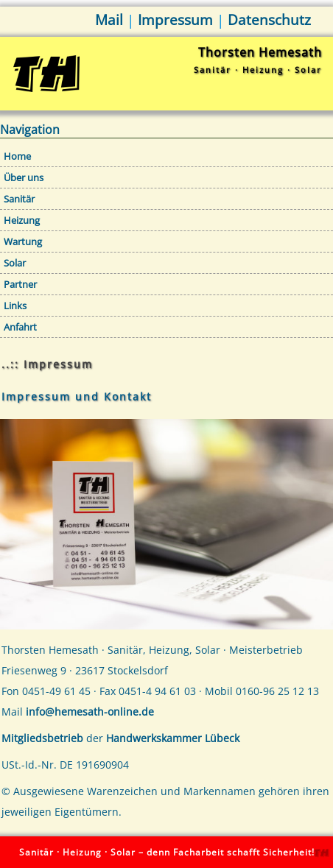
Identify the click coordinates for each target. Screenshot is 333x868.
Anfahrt (20, 327)
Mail (109, 20)
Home (17, 156)
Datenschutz (269, 20)
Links (15, 306)
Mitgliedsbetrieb (42, 738)
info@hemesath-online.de (90, 712)
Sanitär (19, 199)
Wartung (23, 241)
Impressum (175, 20)
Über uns (24, 177)
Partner (20, 284)
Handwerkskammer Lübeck (173, 738)
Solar (15, 263)
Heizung (22, 220)
